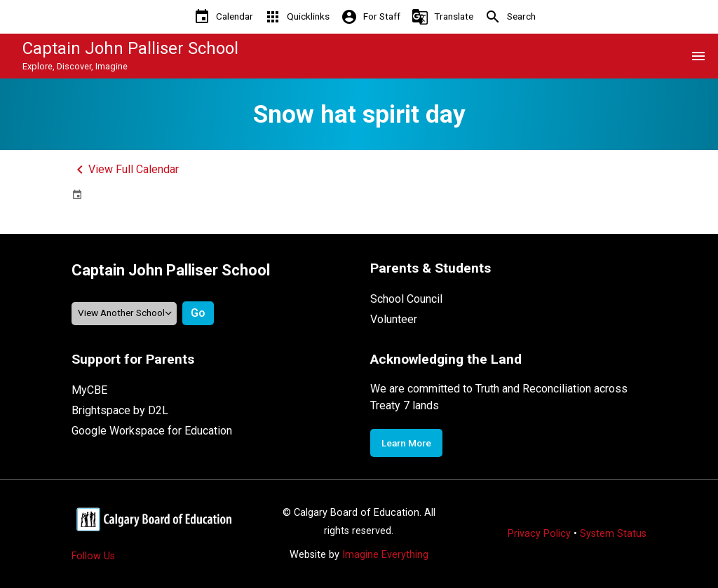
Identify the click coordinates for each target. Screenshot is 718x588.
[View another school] (124, 314)
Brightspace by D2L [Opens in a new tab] (120, 410)
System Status (613, 534)
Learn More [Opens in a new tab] (406, 443)
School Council (406, 299)
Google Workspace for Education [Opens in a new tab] (152, 431)
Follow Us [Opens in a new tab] (93, 556)
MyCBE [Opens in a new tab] (89, 390)
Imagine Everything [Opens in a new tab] (385, 555)
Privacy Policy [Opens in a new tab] (539, 534)
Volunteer (394, 319)
